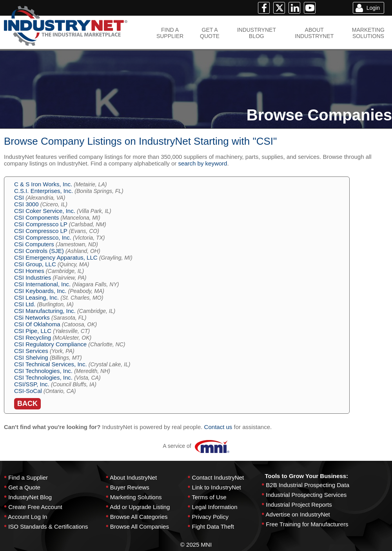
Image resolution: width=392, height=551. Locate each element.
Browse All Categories (139, 517)
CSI (19, 197)
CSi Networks (32, 317)
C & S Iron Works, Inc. (43, 184)
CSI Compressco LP (41, 224)
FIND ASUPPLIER (170, 33)
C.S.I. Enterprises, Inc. (44, 191)
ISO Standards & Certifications (48, 526)
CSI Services (31, 351)
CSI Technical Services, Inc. (51, 364)
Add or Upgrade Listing (140, 507)
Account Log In (27, 517)
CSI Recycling (33, 337)
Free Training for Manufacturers (307, 524)
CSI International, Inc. (42, 284)
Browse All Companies (140, 526)
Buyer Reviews (130, 487)
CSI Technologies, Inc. (43, 371)
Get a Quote (24, 487)
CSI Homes (29, 271)
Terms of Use (209, 497)
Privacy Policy (210, 517)
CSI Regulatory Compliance (50, 344)
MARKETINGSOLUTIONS (368, 33)
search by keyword (202, 163)
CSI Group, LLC (35, 264)
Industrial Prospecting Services (306, 495)
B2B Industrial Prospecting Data (308, 485)
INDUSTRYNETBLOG (257, 33)
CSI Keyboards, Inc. (40, 291)
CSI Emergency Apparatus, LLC (56, 257)
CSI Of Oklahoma (37, 324)
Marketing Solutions (136, 497)
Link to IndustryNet (217, 487)
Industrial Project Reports (299, 505)
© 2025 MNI (196, 545)
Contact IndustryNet (218, 477)
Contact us (218, 427)
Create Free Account (35, 507)
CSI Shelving (31, 357)
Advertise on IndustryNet (298, 514)
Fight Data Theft (213, 526)
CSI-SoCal (28, 391)
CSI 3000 (26, 204)
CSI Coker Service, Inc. (45, 211)
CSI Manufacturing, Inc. (45, 311)
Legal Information (215, 507)
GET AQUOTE (210, 33)
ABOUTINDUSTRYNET (314, 33)
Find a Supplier (28, 477)
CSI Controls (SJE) (39, 251)
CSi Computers (34, 244)
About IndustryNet (133, 477)
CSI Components (36, 217)
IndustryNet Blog (30, 497)
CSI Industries (33, 277)
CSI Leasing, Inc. (36, 297)
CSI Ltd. (25, 304)
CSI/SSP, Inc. (32, 384)
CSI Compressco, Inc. (43, 237)
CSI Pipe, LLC (33, 331)
